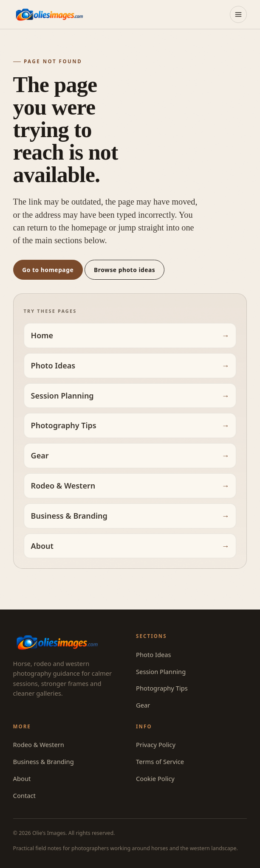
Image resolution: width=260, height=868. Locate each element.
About (42, 546)
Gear (40, 455)
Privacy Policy (156, 744)
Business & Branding (69, 516)
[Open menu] (238, 14)
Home (42, 335)
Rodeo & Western (63, 486)
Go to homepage (48, 270)
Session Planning (62, 396)
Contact (24, 795)
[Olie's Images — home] (49, 14)
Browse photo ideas (124, 270)
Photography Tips (64, 425)
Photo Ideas (53, 365)
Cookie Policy (155, 778)
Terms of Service (160, 761)
